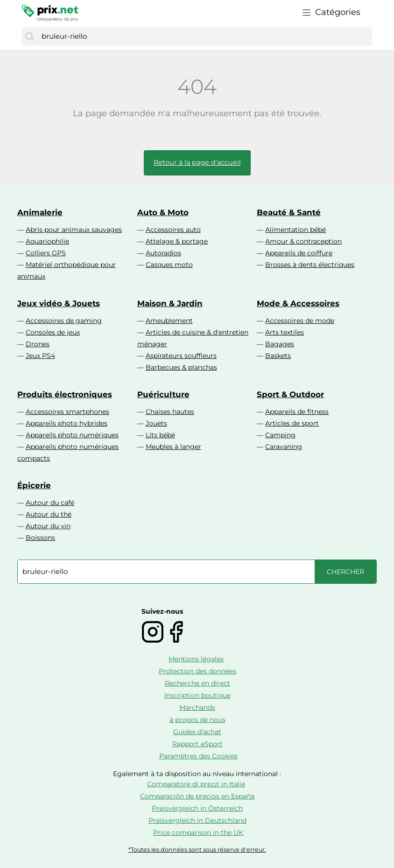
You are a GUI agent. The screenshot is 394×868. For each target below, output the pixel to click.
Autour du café (50, 503)
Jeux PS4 (40, 356)
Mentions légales (196, 659)
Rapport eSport (197, 744)
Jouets (156, 423)
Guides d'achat (197, 732)
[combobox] (204, 36)
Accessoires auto (173, 230)
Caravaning (284, 447)
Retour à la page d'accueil (197, 162)
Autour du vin (48, 526)
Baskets (278, 356)
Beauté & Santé (289, 212)
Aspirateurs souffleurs (181, 356)
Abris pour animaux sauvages (74, 230)
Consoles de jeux (53, 332)
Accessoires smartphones (67, 412)
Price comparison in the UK (198, 833)
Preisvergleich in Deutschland (197, 820)
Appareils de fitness (297, 412)
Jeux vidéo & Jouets (59, 303)
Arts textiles (285, 332)
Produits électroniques (65, 394)
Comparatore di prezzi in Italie (196, 784)
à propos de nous (197, 720)
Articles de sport (292, 423)
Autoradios (163, 253)
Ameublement (169, 321)
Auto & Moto (163, 212)
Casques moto (169, 265)
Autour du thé (49, 514)
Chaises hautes (170, 412)
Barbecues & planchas (181, 367)
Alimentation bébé (295, 230)
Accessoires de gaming (64, 321)
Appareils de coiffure (299, 253)
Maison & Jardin (170, 303)
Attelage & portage (177, 241)
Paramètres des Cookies (198, 756)
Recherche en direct (197, 683)
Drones (38, 344)
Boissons (40, 538)
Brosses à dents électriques (310, 265)
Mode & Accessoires (298, 303)
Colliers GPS (46, 253)
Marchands (197, 707)
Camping (280, 435)
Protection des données (197, 671)
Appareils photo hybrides (67, 423)
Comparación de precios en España (197, 796)
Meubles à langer (173, 447)
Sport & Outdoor (290, 394)
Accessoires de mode (300, 321)
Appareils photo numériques (72, 435)
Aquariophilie (47, 241)
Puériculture (163, 394)
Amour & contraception (303, 241)
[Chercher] (29, 36)
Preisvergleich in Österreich (197, 808)
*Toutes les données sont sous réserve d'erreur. (197, 850)
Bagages (280, 344)
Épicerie (34, 485)
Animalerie (40, 212)
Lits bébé (160, 435)
